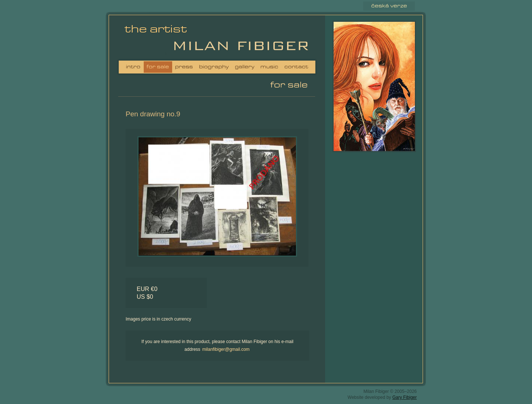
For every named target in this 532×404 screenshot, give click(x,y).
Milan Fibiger (158, 39)
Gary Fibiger (405, 397)
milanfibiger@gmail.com (226, 349)
